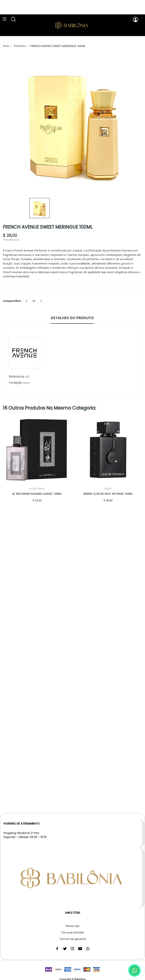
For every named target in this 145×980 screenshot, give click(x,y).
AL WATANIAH (37, 489)
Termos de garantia (73, 939)
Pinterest (41, 301)
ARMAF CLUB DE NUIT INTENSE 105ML (108, 494)
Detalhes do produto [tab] (72, 318)
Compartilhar (27, 301)
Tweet (34, 301)
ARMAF (108, 489)
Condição (15, 383)
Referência (16, 376)
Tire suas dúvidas (72, 932)
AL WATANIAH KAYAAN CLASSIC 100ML (37, 494)
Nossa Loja (72, 926)
